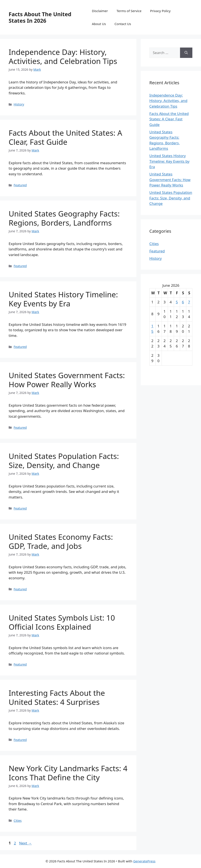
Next (25, 843)
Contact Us (123, 24)
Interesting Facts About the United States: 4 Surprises (57, 697)
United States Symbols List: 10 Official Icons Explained (62, 622)
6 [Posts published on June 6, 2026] (183, 302)
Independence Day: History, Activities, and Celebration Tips (63, 57)
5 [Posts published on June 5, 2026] (177, 302)
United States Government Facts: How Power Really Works (67, 380)
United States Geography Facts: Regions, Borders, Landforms (64, 218)
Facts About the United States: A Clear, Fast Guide (65, 137)
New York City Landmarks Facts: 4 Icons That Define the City (68, 773)
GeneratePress (144, 861)
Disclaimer (100, 11)
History (19, 104)
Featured (20, 185)
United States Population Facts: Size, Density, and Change (64, 461)
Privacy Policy (160, 11)
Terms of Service (129, 11)
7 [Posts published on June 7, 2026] (189, 302)
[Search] (186, 53)
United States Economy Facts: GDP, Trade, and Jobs (61, 541)
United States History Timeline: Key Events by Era (63, 299)
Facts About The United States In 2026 (40, 17)
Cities (18, 821)
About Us (99, 24)
